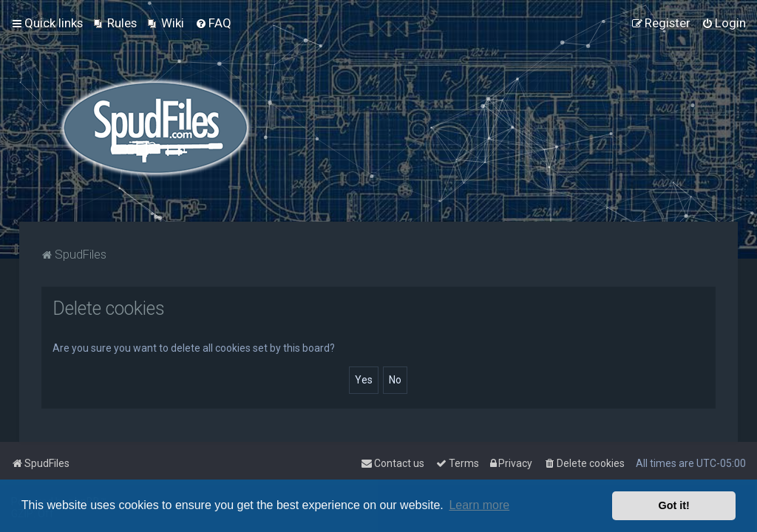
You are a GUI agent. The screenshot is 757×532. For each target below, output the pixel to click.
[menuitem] (115, 23)
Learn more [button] (479, 505)
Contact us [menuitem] (393, 463)
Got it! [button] (674, 505)
